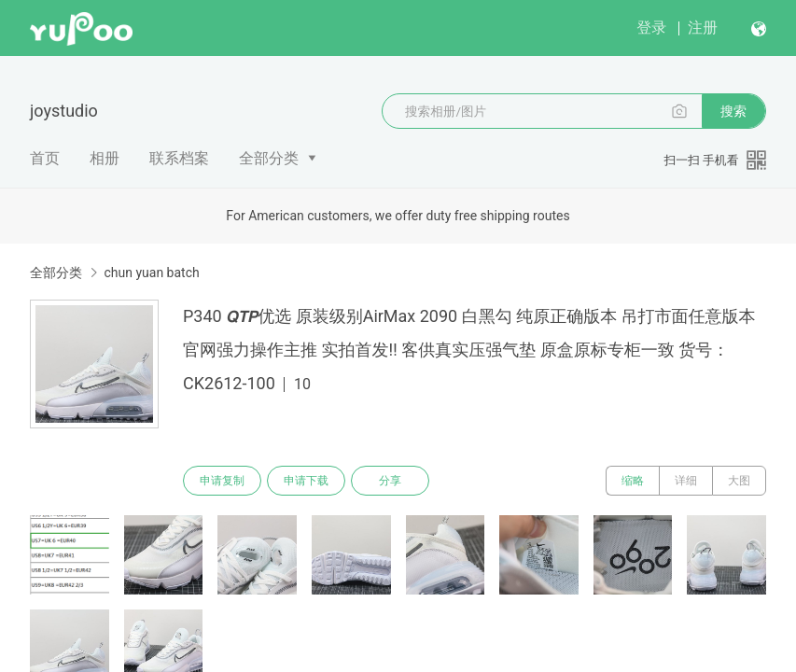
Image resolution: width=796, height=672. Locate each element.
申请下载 (306, 481)
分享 (390, 481)
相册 (105, 158)
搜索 (733, 111)
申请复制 (222, 481)
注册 (703, 28)
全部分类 (269, 158)
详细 (686, 481)
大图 (739, 481)
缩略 (633, 481)
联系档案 (179, 158)
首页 (45, 158)
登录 (651, 28)
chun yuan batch (151, 273)
